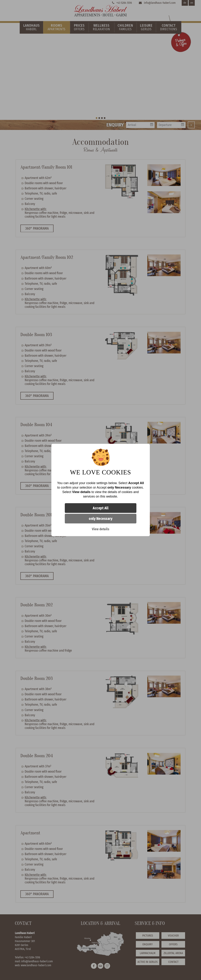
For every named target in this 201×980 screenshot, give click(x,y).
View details (100, 529)
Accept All (100, 508)
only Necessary (100, 519)
